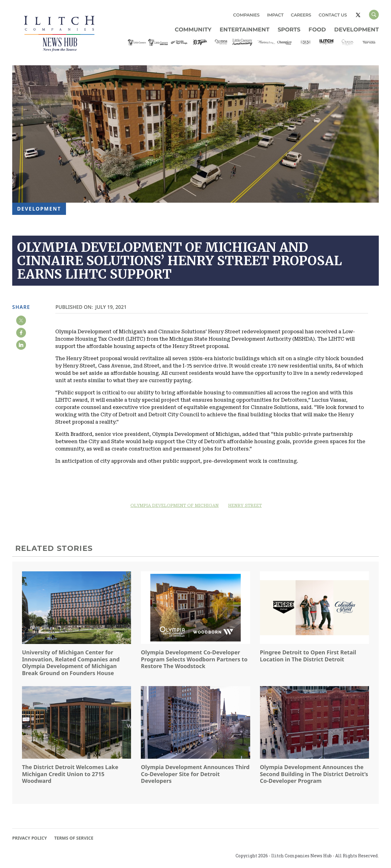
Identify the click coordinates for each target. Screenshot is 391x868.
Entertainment (245, 30)
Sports (289, 30)
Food (317, 30)
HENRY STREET (245, 505)
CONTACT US (333, 15)
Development (356, 30)
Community (193, 30)
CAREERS (301, 15)
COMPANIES (246, 15)
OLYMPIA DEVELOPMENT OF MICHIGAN (175, 505)
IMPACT (275, 15)
